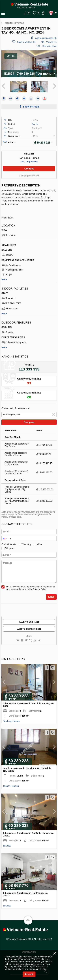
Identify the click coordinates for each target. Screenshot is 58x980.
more (4, 279)
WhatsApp (27, 544)
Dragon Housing (11, 786)
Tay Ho (35, 124)
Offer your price (49, 46)
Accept (29, 974)
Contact (29, 169)
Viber (39, 544)
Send (51, 597)
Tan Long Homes (29, 161)
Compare (29, 422)
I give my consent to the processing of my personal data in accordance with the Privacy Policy (30, 588)
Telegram (10, 548)
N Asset (7, 846)
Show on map (31, 107)
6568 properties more (29, 175)
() (29, 13)
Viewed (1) (51, 42)
